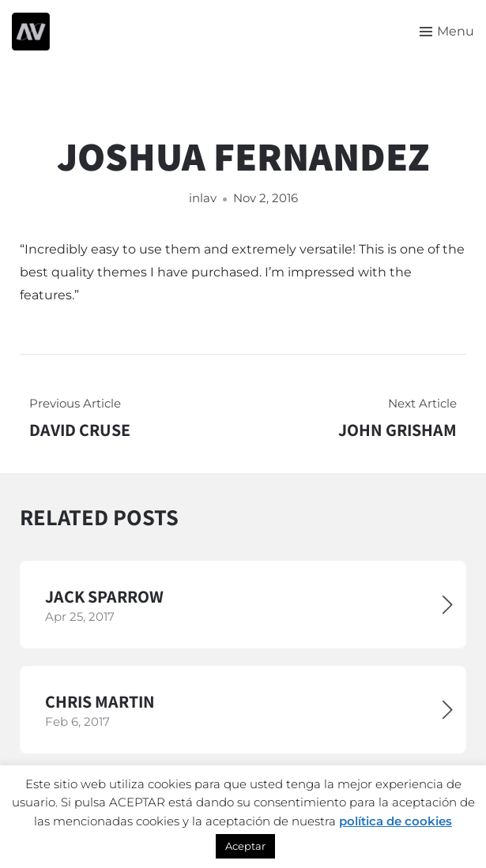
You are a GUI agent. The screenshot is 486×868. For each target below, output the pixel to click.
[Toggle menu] (447, 32)
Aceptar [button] (245, 846)
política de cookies (396, 821)
